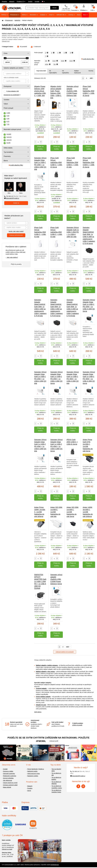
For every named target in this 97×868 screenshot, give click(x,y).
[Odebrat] (47, 53)
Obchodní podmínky (9, 774)
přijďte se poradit (77, 725)
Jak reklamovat (7, 780)
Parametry (7, 156)
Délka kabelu (8, 148)
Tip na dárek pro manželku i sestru (57, 787)
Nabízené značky (32, 771)
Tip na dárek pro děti (56, 774)
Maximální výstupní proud (12, 129)
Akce (85, 15)
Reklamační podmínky (10, 776)
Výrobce (6, 100)
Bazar (79, 15)
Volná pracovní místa (33, 774)
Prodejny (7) (20, 2)
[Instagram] (83, 786)
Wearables (33, 15)
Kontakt (37, 2)
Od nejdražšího (65, 72)
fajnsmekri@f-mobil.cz (12, 198)
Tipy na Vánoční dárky (56, 770)
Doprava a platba (8, 771)
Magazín (12, 2)
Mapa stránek (7, 787)
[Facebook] (78, 786)
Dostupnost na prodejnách (11, 95)
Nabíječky (17, 20)
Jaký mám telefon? (12, 257)
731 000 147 (15, 196)
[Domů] (2, 20)
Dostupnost (8, 86)
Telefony (4, 15)
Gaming (71, 15)
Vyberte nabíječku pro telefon (14, 68)
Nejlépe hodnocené (77, 72)
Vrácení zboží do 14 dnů (10, 783)
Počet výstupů (8, 108)
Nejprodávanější (41, 71)
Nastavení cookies (33, 776)
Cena (5, 53)
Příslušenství (14, 15)
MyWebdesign (55, 865)
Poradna (4, 2)
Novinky (91, 71)
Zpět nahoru (38, 712)
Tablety (24, 15)
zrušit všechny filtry (16, 165)
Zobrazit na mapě (7, 849)
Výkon (6, 104)
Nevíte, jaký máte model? (16, 231)
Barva (6, 161)
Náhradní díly (61, 15)
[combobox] (16, 74)
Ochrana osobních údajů (10, 785)
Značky (30, 2)
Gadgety (43, 15)
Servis (29, 791)
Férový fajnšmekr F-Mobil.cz (36, 769)
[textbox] (16, 74)
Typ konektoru (8, 152)
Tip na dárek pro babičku (56, 778)
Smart (51, 15)
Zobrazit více (6, 41)
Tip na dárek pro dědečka (56, 783)
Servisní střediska (8, 778)
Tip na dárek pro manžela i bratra (56, 791)
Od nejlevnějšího (53, 72)
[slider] (5, 58)
